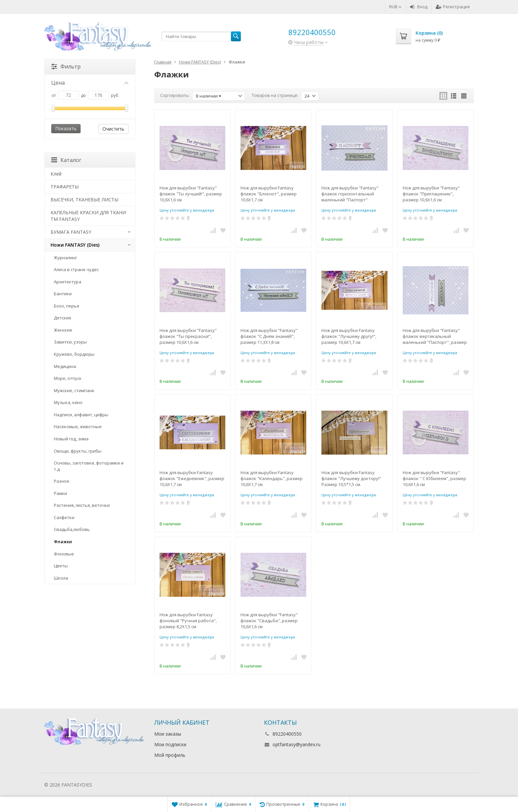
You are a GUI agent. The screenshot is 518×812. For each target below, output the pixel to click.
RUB (395, 7)
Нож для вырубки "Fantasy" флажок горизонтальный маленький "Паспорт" (350, 194)
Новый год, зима (71, 439)
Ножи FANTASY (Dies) (75, 245)
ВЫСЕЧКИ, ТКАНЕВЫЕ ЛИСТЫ (84, 200)
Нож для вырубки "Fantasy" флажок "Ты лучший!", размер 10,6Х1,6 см (191, 194)
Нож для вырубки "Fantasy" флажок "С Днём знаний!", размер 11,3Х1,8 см (269, 336)
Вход (419, 7)
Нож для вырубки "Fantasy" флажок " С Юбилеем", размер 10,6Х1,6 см (434, 478)
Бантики (63, 294)
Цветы (61, 566)
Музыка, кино (68, 402)
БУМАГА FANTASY (71, 232)
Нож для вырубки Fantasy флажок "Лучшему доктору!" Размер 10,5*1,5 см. (351, 478)
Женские (63, 330)
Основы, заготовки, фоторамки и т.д (89, 466)
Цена (90, 83)
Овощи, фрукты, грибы (78, 451)
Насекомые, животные (78, 426)
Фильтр (66, 66)
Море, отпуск (68, 378)
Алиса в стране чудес (76, 269)
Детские (63, 318)
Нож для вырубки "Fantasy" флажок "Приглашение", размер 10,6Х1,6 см (431, 194)
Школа (61, 578)
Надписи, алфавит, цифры (81, 415)
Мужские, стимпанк (74, 390)
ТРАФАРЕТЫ (65, 187)
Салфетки (64, 517)
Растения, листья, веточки (82, 505)
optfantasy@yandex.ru (296, 744)
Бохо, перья (66, 306)
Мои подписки (170, 744)
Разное (62, 481)
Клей (56, 174)
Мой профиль (170, 755)
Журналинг (65, 258)
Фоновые (64, 554)
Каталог (66, 160)
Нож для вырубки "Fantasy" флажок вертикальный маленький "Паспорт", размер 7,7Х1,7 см (435, 336)
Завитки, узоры (70, 342)
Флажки (63, 542)
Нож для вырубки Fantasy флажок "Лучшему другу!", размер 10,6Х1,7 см (349, 336)
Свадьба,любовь (72, 529)
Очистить (113, 129)
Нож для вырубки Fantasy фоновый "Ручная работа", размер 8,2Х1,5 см (188, 621)
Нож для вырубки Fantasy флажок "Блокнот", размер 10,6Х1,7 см (269, 194)
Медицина (65, 366)
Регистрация (453, 7)
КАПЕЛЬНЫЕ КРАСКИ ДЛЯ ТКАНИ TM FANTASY (88, 216)
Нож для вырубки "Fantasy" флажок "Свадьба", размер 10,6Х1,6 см (269, 621)
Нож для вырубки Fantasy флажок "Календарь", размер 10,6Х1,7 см (272, 478)
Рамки (60, 493)
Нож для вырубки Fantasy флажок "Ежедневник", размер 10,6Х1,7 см (192, 478)
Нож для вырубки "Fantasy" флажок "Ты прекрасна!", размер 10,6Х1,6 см (188, 336)
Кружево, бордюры (74, 354)
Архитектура (68, 282)
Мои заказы (168, 734)
